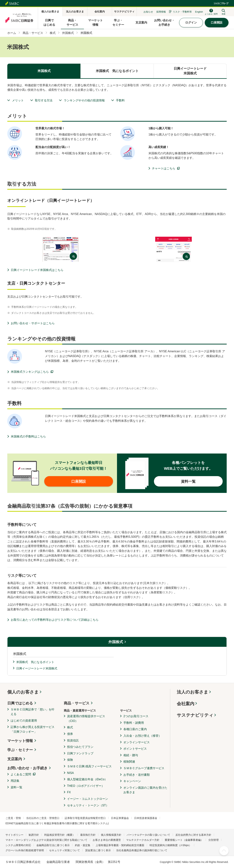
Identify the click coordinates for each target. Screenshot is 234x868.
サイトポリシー (14, 835)
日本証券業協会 (120, 818)
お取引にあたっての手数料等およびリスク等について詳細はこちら (55, 620)
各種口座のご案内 (135, 729)
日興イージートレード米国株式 (37, 668)
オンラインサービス (137, 742)
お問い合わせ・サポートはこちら (33, 323)
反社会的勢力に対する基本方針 (193, 835)
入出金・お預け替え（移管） (142, 736)
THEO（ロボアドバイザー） (86, 786)
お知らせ (148, 12)
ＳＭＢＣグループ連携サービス (144, 768)
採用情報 (161, 12)
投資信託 (73, 740)
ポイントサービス (135, 749)
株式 (70, 727)
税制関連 (129, 762)
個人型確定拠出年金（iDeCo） (87, 779)
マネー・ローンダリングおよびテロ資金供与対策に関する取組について (46, 840)
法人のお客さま (193, 692)
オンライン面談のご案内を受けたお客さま (145, 790)
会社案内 (186, 704)
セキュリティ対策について (65, 850)
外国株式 (116, 642)
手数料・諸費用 (134, 723)
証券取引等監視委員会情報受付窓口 (85, 818)
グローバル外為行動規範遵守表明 (25, 850)
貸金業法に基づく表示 (98, 850)
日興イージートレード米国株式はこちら (37, 270)
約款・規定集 (83, 845)
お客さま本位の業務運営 (107, 840)
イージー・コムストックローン (88, 799)
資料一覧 (16, 787)
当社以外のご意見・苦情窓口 (43, 818)
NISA (70, 773)
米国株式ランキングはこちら (30, 372)
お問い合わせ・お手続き (27, 768)
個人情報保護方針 (111, 835)
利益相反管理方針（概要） (60, 835)
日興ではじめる (20, 703)
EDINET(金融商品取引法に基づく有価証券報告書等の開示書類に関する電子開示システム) (57, 823)
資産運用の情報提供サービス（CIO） (86, 719)
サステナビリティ (195, 715)
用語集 (15, 781)
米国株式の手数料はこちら (28, 436)
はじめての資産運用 (24, 721)
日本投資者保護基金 (146, 818)
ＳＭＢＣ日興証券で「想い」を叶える (33, 712)
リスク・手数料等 (182, 12)
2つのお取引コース (136, 716)
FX (69, 792)
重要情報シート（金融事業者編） (184, 840)
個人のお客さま (23, 692)
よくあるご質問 (21, 774)
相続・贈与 (131, 755)
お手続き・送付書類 (137, 775)
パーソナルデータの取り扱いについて (148, 835)
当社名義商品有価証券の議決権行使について (142, 850)
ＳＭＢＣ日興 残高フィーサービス (89, 766)
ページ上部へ (224, 851)
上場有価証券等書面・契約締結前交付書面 (120, 845)
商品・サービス (77, 703)
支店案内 (15, 759)
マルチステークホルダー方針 (143, 840)
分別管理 (214, 840)
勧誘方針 (34, 835)
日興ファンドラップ (80, 753)
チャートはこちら (164, 168)
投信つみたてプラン (80, 747)
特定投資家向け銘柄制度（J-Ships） (170, 845)
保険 (70, 760)
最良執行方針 (88, 835)
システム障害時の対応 (18, 845)
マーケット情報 (20, 741)
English (199, 12)
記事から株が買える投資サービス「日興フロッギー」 (33, 729)
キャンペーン (132, 781)
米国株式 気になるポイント (35, 662)
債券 (70, 734)
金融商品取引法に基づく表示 (53, 845)
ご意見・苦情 (13, 818)
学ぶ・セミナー (20, 750)
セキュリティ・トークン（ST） (88, 805)
